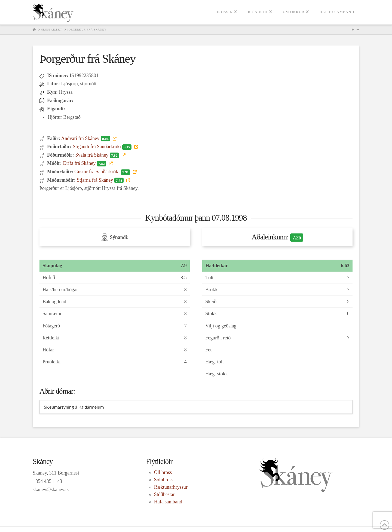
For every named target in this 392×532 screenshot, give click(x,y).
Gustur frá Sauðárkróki (103, 172)
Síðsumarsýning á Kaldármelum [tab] (74, 407)
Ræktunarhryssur (171, 487)
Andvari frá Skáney (86, 138)
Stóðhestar (164, 494)
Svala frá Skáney (98, 155)
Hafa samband (168, 502)
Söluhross (164, 480)
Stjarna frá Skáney (101, 180)
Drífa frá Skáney (85, 163)
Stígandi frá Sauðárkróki (103, 147)
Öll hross (163, 472)
